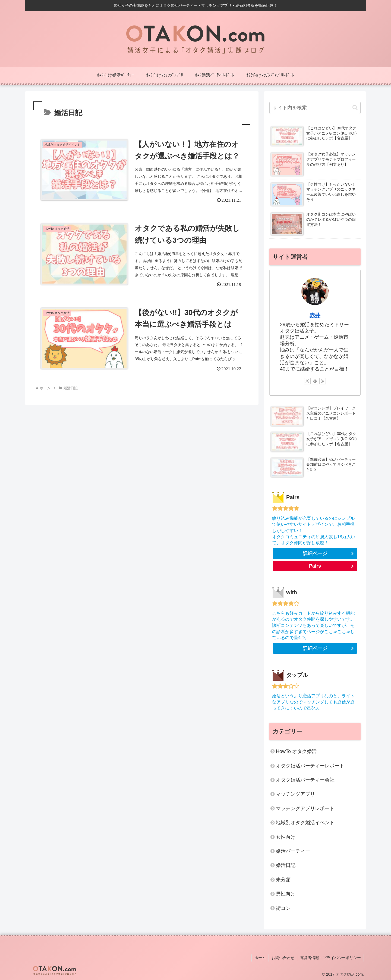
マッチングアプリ (295, 794)
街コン (283, 908)
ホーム (260, 958)
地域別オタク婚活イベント (305, 823)
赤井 (315, 315)
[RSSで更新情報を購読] (323, 381)
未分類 (283, 880)
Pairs (315, 566)
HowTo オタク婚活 (296, 751)
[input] (315, 108)
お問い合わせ (283, 958)
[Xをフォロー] (307, 381)
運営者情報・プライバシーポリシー (330, 958)
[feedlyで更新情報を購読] (315, 381)
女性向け (286, 837)
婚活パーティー (293, 851)
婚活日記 (286, 865)
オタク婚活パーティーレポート (310, 766)
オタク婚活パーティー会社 (305, 780)
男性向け (286, 894)
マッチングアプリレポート (305, 808)
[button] (355, 108)
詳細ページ (315, 553)
